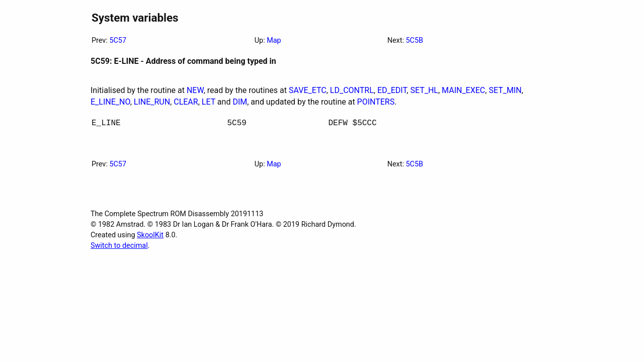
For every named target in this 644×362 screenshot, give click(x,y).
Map (274, 40)
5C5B (415, 40)
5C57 (118, 40)
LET (209, 102)
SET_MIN (505, 90)
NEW (195, 90)
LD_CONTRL (352, 90)
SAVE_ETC (308, 90)
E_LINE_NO (110, 102)
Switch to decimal (119, 248)
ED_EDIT (392, 90)
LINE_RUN (152, 102)
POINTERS (376, 102)
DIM (240, 102)
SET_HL (424, 90)
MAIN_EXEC (463, 90)
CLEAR (186, 102)
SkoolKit (150, 237)
